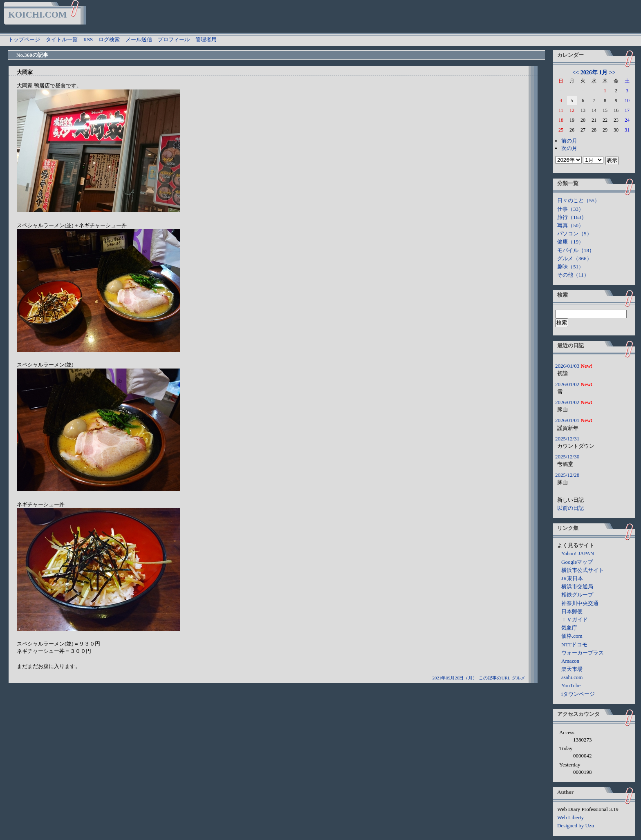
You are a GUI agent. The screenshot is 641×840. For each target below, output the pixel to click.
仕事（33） (570, 209)
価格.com (572, 636)
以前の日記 (570, 508)
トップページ (24, 39)
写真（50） (570, 225)
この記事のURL (494, 678)
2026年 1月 (594, 73)
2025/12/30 (567, 457)
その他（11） (573, 275)
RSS (88, 39)
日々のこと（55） (578, 200)
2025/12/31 (567, 439)
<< (576, 73)
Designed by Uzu (576, 825)
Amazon (570, 661)
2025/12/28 (567, 475)
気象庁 (569, 628)
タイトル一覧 (62, 39)
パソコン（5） (575, 233)
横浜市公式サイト (583, 570)
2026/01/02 (567, 384)
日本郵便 (572, 611)
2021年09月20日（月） (455, 678)
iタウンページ (578, 694)
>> (612, 73)
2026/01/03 (567, 366)
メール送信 (139, 39)
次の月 (569, 148)
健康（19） (570, 242)
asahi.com (572, 677)
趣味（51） (570, 267)
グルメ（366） (575, 258)
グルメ (519, 678)
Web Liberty (570, 817)
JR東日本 (572, 578)
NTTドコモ (574, 645)
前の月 (569, 141)
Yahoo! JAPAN (578, 553)
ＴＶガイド (575, 620)
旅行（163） (572, 217)
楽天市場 (572, 669)
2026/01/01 (567, 420)
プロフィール (174, 39)
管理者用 (206, 39)
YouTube (571, 685)
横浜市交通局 (577, 586)
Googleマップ (577, 562)
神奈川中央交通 (580, 603)
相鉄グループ (577, 595)
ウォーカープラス (583, 653)
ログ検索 (109, 39)
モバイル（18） (576, 250)
